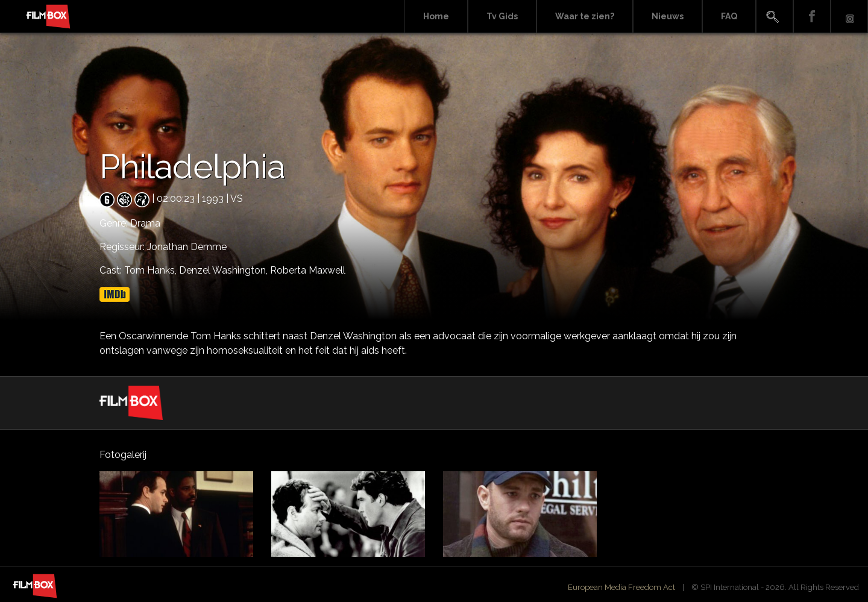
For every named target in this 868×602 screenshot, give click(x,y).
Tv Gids (502, 16)
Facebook (812, 17)
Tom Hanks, (152, 270)
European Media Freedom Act (621, 587)
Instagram (849, 17)
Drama (145, 223)
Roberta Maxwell (308, 270)
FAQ (729, 16)
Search (775, 17)
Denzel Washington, (225, 270)
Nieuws (668, 16)
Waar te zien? (585, 16)
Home (436, 16)
